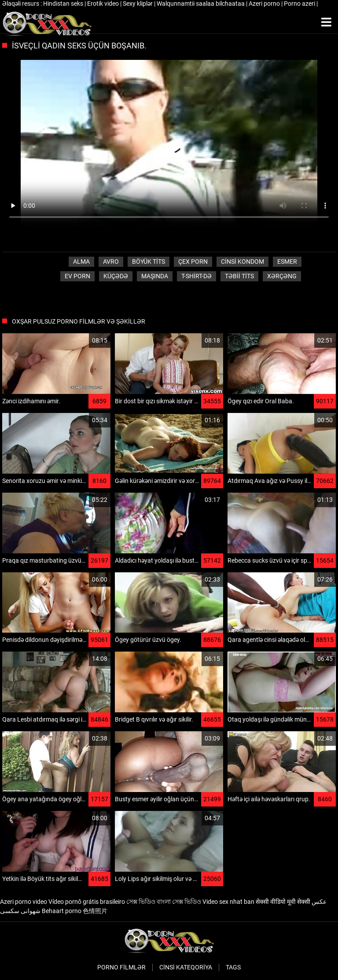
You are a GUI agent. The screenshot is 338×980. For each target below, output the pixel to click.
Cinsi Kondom (242, 262)
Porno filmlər (121, 967)
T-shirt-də (197, 276)
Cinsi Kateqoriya (186, 967)
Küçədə (116, 276)
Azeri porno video (24, 902)
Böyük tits (149, 262)
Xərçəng (282, 276)
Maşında (155, 276)
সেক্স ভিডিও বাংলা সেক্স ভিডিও (164, 902)
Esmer (287, 262)
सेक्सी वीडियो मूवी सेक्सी (283, 902)
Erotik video (104, 4)
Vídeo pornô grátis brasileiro (87, 902)
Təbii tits (239, 276)
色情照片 (95, 911)
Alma (81, 262)
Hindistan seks (64, 4)
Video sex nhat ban (228, 902)
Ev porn (77, 276)
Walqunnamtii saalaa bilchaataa (201, 4)
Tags (233, 967)
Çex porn (193, 262)
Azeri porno (265, 4)
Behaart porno (62, 911)
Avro (111, 262)
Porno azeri (300, 4)
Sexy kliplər (138, 4)
